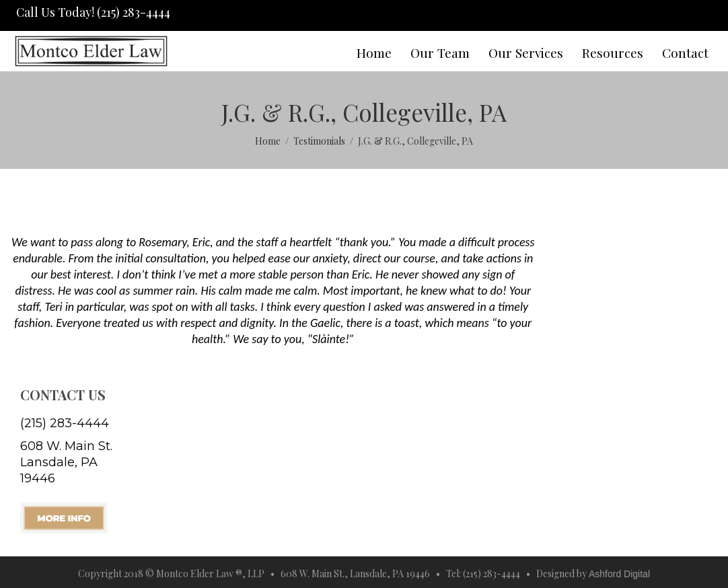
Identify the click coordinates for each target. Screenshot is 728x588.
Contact (685, 52)
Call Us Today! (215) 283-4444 (92, 12)
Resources (613, 52)
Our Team (440, 52)
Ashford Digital (619, 574)
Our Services (526, 52)
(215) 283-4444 (65, 423)
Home (374, 52)
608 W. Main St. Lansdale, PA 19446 (66, 462)
